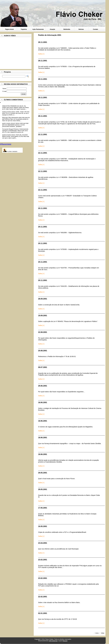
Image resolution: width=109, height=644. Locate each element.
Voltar (103, 633)
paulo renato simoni (9, 123)
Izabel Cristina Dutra (9, 112)
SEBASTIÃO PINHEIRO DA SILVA (13, 106)
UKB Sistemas (53, 641)
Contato (95, 29)
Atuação (52, 29)
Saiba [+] (41, 54)
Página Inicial (9, 29)
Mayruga (5, 118)
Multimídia (67, 29)
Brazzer (65, 641)
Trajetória (24, 29)
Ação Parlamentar (38, 29)
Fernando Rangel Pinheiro (11, 129)
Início (97, 633)
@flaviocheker (6, 144)
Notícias (81, 29)
